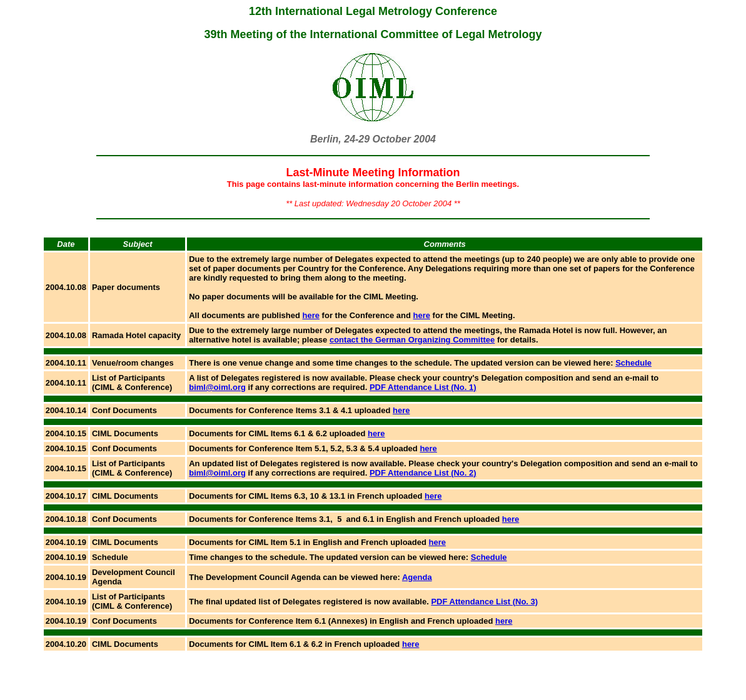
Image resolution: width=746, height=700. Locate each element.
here (311, 315)
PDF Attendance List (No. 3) (484, 602)
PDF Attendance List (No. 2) (423, 473)
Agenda (417, 577)
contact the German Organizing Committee (412, 340)
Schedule (633, 363)
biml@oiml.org (217, 387)
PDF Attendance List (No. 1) (423, 387)
